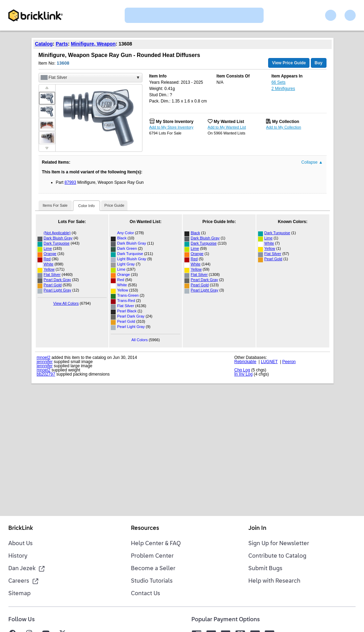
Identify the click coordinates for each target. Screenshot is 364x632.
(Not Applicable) (57, 233)
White (49, 264)
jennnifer (45, 362)
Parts (62, 44)
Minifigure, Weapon (93, 44)
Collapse (312, 162)
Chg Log (242, 370)
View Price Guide (289, 63)
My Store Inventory (175, 122)
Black (195, 233)
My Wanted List (229, 122)
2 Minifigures (283, 89)
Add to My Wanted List (227, 127)
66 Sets (278, 82)
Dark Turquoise (57, 243)
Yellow (49, 269)
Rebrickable (245, 362)
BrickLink (21, 528)
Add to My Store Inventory (171, 127)
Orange (50, 254)
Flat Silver (52, 274)
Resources (145, 528)
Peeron (289, 362)
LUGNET (269, 362)
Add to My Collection (284, 127)
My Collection (286, 122)
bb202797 (46, 374)
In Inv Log (244, 374)
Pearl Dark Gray (57, 280)
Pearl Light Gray (57, 290)
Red (47, 259)
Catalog (44, 44)
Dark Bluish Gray (58, 238)
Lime (48, 248)
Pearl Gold (53, 285)
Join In (257, 528)
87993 (70, 182)
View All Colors (66, 303)
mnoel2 (44, 358)
